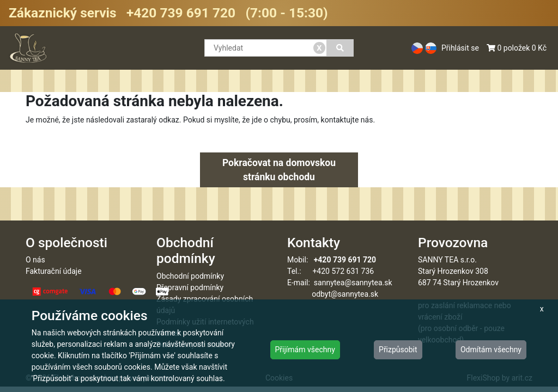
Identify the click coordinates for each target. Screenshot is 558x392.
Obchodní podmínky (190, 276)
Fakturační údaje (54, 271)
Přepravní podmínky (190, 287)
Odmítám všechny (491, 350)
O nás (35, 260)
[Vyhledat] (340, 48)
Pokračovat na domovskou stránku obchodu (279, 170)
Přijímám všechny (305, 350)
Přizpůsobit (398, 350)
